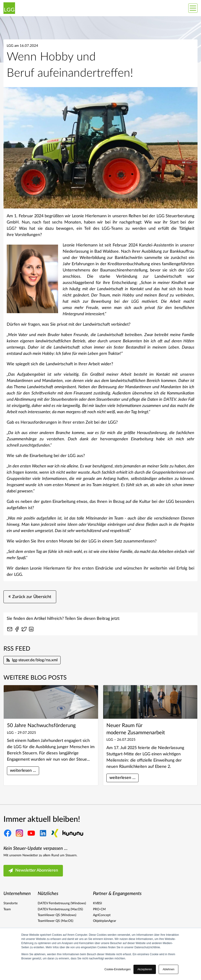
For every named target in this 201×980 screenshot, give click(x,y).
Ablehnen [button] (169, 969)
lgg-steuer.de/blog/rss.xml (32, 660)
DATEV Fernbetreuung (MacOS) (60, 909)
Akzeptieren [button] (145, 969)
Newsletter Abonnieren (33, 871)
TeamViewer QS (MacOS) (56, 921)
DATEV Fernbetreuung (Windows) (62, 903)
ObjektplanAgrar (105, 921)
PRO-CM (99, 909)
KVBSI (97, 903)
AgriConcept (102, 915)
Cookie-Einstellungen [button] (118, 969)
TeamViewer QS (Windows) (57, 915)
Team (7, 909)
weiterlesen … (23, 771)
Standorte (11, 903)
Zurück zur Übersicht (30, 597)
